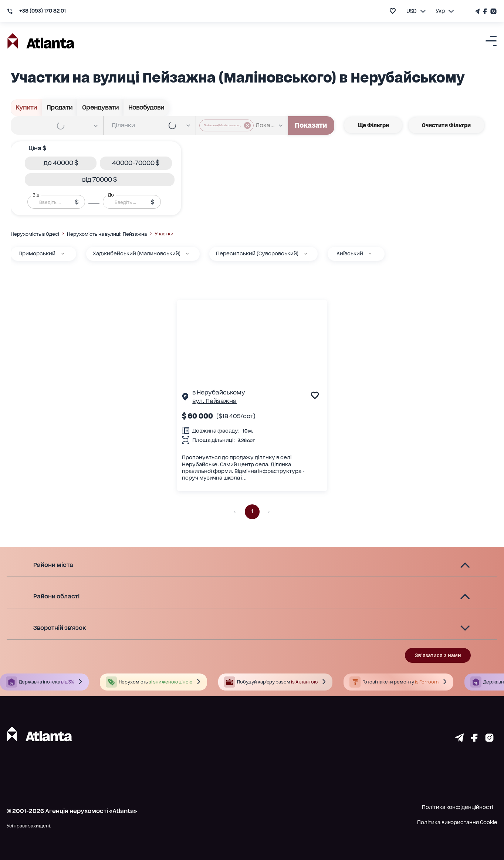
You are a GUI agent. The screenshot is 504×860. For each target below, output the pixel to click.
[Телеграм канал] (478, 11)
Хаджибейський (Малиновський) (137, 253)
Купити (26, 108)
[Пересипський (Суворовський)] (306, 254)
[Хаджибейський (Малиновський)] (187, 254)
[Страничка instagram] (489, 740)
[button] (61, 163)
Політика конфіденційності (457, 807)
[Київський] (370, 254)
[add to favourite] (393, 11)
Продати (60, 108)
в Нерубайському (219, 392)
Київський (350, 253)
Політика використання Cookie (457, 822)
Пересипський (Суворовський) (257, 253)
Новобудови (146, 108)
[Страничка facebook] (474, 740)
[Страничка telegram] (459, 740)
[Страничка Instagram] (493, 11)
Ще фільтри (373, 125)
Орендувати (101, 108)
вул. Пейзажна (214, 401)
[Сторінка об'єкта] (185, 398)
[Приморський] (63, 254)
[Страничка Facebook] (485, 11)
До (111, 195)
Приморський (37, 253)
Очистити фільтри (446, 125)
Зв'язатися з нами (438, 655)
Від (36, 195)
